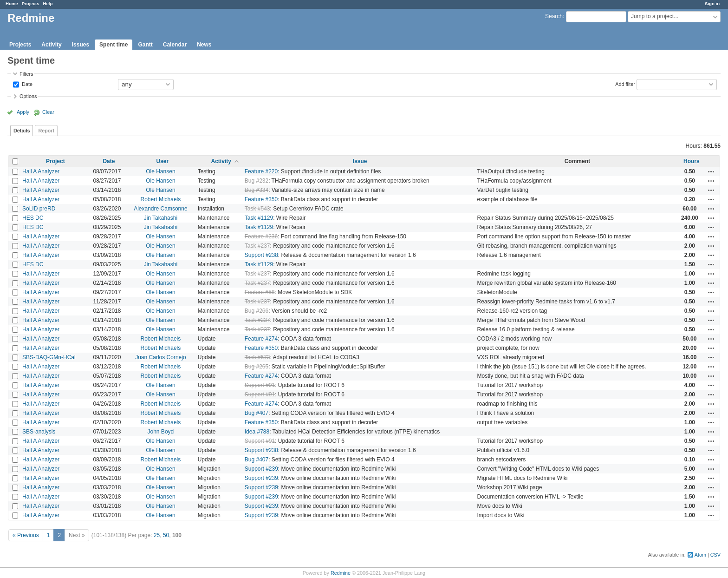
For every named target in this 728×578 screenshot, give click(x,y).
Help (48, 3)
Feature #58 (260, 292)
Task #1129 (259, 218)
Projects (31, 3)
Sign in (712, 3)
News (204, 45)
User (163, 161)
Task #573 (257, 357)
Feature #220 (261, 171)
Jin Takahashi (161, 218)
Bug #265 (257, 367)
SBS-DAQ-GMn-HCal (49, 357)
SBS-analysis (39, 432)
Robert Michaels (161, 199)
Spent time (114, 45)
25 (157, 535)
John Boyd (161, 432)
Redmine (341, 573)
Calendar (175, 45)
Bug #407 (257, 413)
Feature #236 (261, 236)
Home (12, 3)
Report (46, 131)
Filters (26, 74)
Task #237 (257, 246)
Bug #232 (257, 181)
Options (28, 96)
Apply (23, 112)
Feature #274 (261, 339)
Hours (692, 161)
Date (26, 84)
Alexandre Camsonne (160, 209)
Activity (51, 45)
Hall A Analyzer (41, 171)
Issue (360, 161)
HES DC (33, 218)
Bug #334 (257, 190)
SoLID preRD (39, 209)
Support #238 (261, 255)
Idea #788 (257, 432)
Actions (711, 171)
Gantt (145, 45)
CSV (715, 555)
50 (166, 535)
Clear (48, 112)
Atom (700, 555)
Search (554, 16)
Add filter (625, 84)
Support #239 (261, 469)
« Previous (26, 535)
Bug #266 (257, 311)
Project (55, 161)
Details (22, 131)
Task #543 (257, 209)
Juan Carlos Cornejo (160, 357)
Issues (81, 45)
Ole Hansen (160, 171)
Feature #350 (261, 199)
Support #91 (260, 385)
